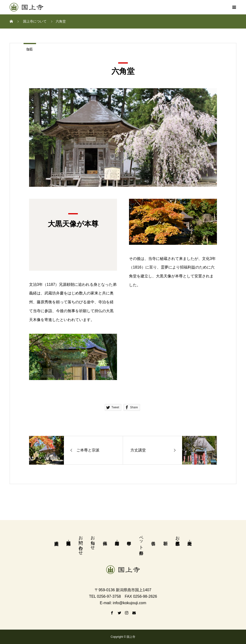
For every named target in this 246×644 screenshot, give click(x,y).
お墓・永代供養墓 (178, 536)
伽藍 (30, 49)
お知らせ (93, 540)
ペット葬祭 (141, 540)
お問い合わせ (81, 543)
